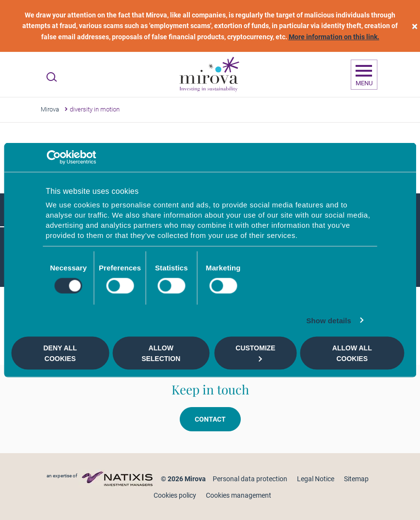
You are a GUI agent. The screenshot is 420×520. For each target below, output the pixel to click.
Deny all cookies (60, 353)
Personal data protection (250, 479)
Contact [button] (210, 419)
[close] (415, 26)
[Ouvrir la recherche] (52, 77)
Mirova (50, 109)
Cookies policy (175, 495)
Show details (329, 321)
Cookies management (239, 495)
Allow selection (161, 353)
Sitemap (356, 479)
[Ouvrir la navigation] (364, 75)
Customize (255, 353)
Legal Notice (316, 479)
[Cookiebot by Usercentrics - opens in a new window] (54, 157)
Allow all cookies (352, 353)
